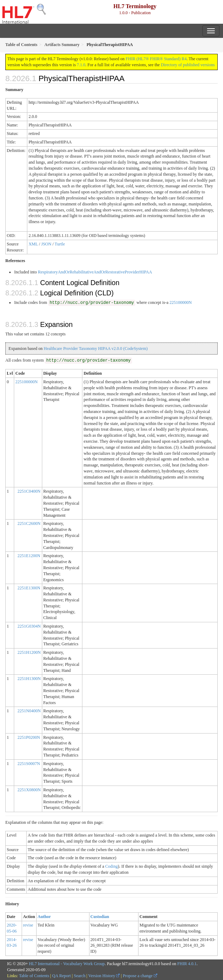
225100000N (181, 302)
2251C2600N (29, 523)
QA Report (61, 976)
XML (33, 244)
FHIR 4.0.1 (187, 964)
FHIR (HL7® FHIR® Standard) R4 (156, 59)
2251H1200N (29, 652)
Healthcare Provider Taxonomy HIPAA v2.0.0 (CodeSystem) (96, 349)
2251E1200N (29, 556)
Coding (111, 866)
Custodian (100, 917)
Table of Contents (34, 976)
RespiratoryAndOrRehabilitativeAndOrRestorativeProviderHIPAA (95, 272)
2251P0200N (29, 737)
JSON (46, 244)
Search (80, 976)
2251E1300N (29, 588)
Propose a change (140, 976)
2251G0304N (29, 626)
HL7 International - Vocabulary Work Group (67, 964)
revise (28, 925)
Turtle (60, 244)
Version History (104, 976)
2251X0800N (29, 790)
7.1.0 (81, 65)
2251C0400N (29, 491)
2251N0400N (29, 711)
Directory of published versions (188, 65)
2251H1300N (29, 679)
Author (44, 917)
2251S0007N (29, 764)
